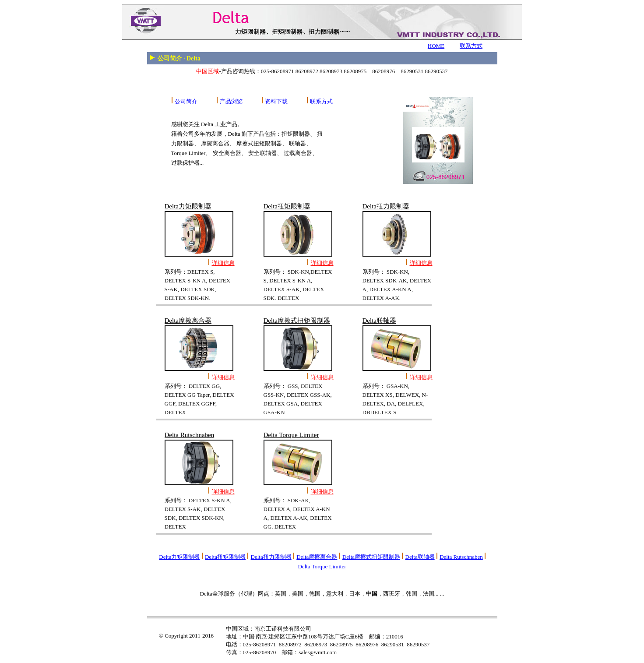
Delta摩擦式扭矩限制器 (371, 557)
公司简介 (186, 101)
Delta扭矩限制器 (225, 557)
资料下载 (276, 101)
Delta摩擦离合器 (317, 557)
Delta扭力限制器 (271, 557)
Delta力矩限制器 (179, 557)
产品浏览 (231, 101)
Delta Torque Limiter (322, 566)
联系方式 (471, 46)
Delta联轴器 (420, 557)
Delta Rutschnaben (461, 557)
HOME (436, 46)
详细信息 (223, 263)
